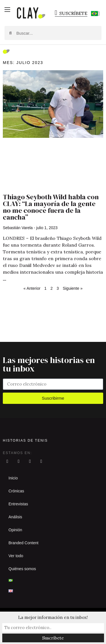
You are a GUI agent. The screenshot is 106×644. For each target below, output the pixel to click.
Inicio (13, 478)
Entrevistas (18, 504)
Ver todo (16, 556)
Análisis (15, 517)
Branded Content (23, 543)
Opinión (15, 530)
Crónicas (16, 491)
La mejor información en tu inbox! (53, 617)
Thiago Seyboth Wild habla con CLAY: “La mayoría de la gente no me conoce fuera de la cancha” (51, 207)
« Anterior (32, 288)
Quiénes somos (22, 569)
